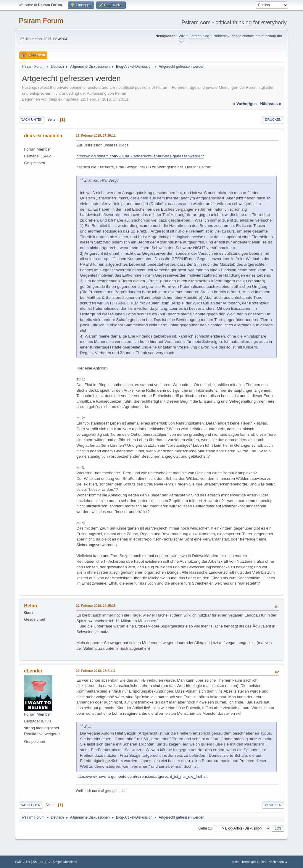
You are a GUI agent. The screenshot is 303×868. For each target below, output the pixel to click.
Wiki (182, 36)
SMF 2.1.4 (22, 862)
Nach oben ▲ (278, 862)
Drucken (273, 120)
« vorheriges (245, 104)
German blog (199, 36)
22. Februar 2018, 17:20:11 (96, 135)
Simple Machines (65, 862)
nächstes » (270, 104)
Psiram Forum (41, 21)
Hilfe (236, 862)
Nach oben (31, 805)
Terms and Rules (253, 862)
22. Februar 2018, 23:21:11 (96, 671)
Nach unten (32, 120)
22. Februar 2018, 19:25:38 (96, 606)
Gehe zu (205, 828)
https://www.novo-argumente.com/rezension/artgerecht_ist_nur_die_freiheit (142, 776)
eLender (33, 671)
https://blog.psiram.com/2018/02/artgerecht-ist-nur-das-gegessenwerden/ (140, 156)
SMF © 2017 (42, 862)
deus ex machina (43, 136)
